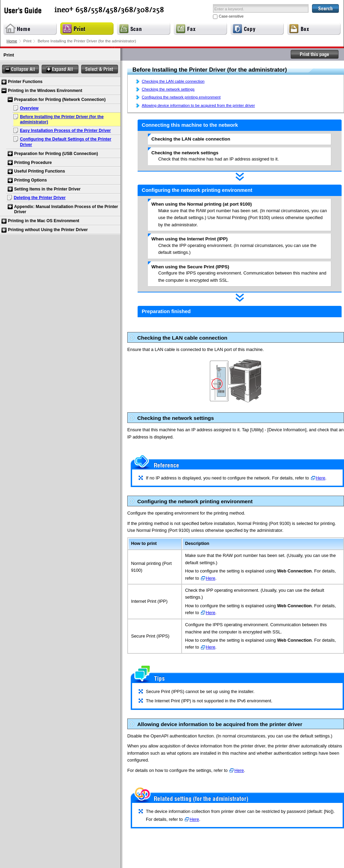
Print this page (315, 54)
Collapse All (20, 69)
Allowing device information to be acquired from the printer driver (198, 105)
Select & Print (100, 69)
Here (321, 478)
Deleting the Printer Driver (40, 198)
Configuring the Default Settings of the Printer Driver (66, 142)
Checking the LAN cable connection (173, 81)
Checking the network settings (168, 89)
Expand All (60, 69)
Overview (29, 108)
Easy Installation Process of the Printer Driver (65, 131)
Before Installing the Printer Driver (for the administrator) (62, 120)
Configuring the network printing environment (181, 97)
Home (12, 41)
